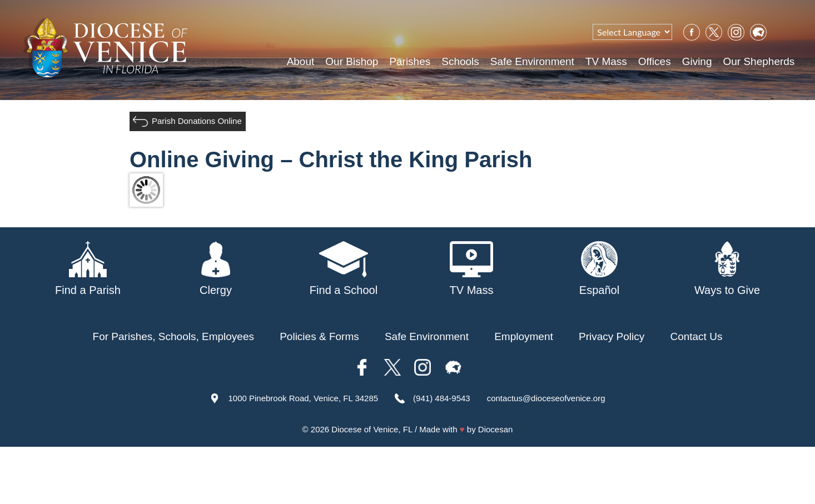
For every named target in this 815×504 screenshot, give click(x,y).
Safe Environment (532, 61)
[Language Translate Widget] (632, 32)
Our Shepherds (759, 61)
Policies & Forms (319, 336)
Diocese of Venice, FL (372, 429)
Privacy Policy (612, 336)
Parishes (410, 61)
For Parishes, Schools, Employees (173, 336)
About (301, 61)
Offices (655, 61)
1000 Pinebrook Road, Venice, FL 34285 (303, 398)
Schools (460, 61)
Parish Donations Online (197, 121)
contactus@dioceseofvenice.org (546, 398)
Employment (524, 336)
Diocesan (496, 429)
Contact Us (696, 336)
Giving (697, 61)
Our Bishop (352, 61)
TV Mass (606, 61)
